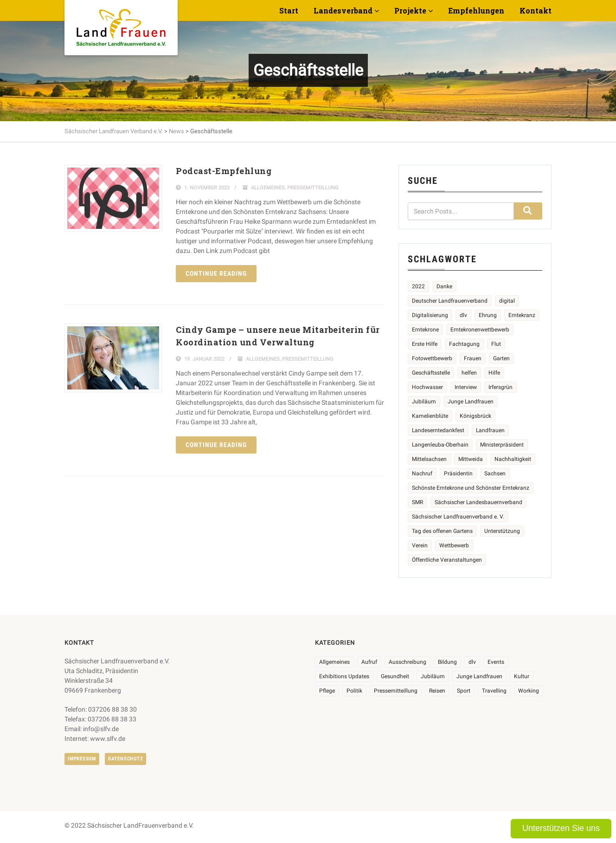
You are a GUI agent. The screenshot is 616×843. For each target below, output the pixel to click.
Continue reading (216, 273)
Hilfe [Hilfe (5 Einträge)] (494, 373)
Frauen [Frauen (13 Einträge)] (473, 358)
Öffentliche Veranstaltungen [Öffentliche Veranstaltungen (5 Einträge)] (447, 560)
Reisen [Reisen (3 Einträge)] (437, 691)
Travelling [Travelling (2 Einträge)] (494, 691)
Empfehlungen (476, 10)
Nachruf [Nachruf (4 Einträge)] (422, 473)
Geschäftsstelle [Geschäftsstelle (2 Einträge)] (431, 373)
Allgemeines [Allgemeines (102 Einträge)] (334, 662)
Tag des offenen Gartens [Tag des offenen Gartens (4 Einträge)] (442, 531)
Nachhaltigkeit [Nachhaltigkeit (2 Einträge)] (513, 459)
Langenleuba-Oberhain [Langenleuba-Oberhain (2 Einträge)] (440, 445)
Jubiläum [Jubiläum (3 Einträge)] (433, 676)
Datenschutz (125, 759)
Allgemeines (268, 188)
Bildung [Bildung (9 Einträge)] (447, 662)
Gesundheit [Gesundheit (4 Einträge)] (395, 676)
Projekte (410, 10)
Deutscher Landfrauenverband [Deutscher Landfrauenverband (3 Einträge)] (450, 301)
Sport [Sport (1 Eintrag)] (464, 691)
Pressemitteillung (313, 188)
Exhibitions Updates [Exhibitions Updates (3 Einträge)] (344, 676)
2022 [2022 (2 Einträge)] (418, 286)
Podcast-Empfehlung (224, 171)
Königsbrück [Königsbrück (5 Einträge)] (475, 416)
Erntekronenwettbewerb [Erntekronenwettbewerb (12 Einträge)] (480, 330)
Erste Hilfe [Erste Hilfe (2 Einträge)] (425, 344)
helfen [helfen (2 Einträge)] (469, 373)
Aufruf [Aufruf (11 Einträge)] (369, 662)
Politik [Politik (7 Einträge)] (354, 691)
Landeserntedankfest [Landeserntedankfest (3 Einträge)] (438, 430)
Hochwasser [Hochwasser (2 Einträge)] (427, 387)
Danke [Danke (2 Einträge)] (444, 286)
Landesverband (343, 10)
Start (289, 10)
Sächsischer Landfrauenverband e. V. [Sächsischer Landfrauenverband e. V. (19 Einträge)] (458, 517)
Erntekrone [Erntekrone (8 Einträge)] (425, 330)
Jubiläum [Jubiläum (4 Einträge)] (424, 402)
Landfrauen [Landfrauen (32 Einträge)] (490, 430)
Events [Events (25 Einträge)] (496, 662)
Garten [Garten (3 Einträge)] (501, 358)
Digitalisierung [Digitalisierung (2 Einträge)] (430, 315)
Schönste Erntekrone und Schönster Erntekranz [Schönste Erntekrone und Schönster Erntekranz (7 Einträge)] (471, 488)
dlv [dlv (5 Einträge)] (463, 315)
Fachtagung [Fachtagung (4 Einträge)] (464, 344)
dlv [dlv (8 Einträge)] (472, 662)
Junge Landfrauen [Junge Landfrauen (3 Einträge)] (471, 402)
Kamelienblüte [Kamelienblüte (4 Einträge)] (430, 416)
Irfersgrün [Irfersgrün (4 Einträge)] (500, 387)
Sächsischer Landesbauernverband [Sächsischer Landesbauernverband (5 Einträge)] (478, 502)
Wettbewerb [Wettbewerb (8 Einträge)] (454, 545)
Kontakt (536, 10)
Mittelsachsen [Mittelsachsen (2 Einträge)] (429, 459)
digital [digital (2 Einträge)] (507, 301)
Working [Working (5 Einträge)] (529, 691)
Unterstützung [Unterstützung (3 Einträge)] (502, 531)
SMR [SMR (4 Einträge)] (417, 502)
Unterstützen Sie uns (561, 828)
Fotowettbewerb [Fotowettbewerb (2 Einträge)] (432, 358)
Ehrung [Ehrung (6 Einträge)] (488, 315)
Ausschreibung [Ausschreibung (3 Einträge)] (407, 662)
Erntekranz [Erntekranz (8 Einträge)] (522, 315)
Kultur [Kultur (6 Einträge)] (522, 676)
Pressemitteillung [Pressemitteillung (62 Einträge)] (396, 691)
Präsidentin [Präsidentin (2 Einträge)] (458, 473)
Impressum (82, 759)
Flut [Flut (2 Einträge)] (496, 344)
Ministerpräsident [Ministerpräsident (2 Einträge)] (502, 445)
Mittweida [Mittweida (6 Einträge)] (471, 459)
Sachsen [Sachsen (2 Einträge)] (495, 473)
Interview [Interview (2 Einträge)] (466, 387)
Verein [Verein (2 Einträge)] (420, 545)
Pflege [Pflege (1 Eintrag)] (327, 691)
